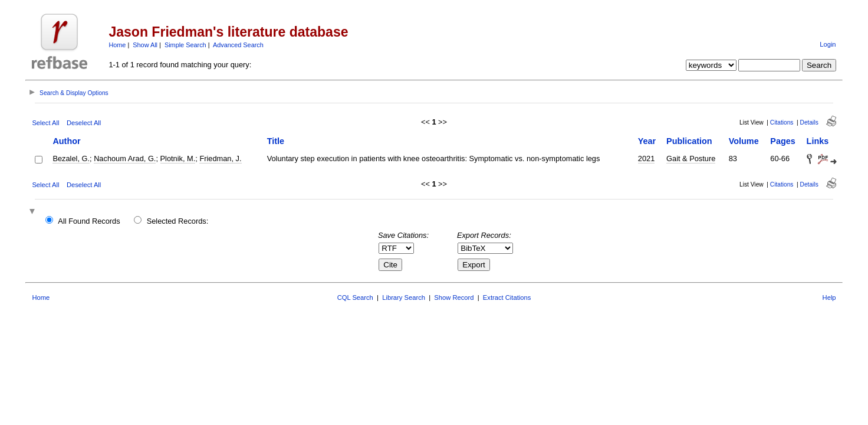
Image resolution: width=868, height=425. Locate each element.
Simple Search (185, 45)
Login (828, 44)
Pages (782, 141)
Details (809, 122)
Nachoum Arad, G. (125, 158)
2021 (646, 158)
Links (818, 141)
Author (66, 141)
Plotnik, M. (178, 158)
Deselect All (84, 123)
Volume (744, 141)
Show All (145, 45)
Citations (782, 122)
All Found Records (89, 221)
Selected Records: (178, 221)
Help (829, 297)
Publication (689, 141)
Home (117, 45)
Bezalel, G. (71, 158)
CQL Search (355, 297)
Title (276, 141)
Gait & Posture (691, 158)
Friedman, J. (220, 158)
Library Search (404, 297)
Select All (45, 123)
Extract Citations (507, 297)
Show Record (454, 297)
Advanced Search (238, 45)
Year (647, 141)
